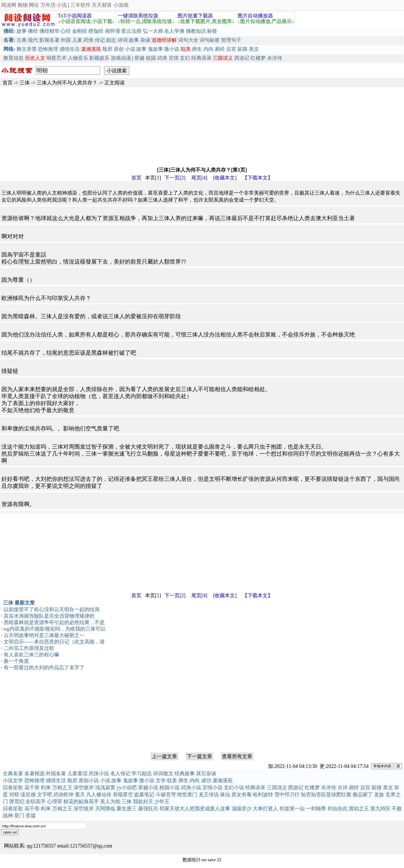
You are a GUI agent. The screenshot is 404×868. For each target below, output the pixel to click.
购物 (23, 5)
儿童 (77, 40)
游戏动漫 (121, 58)
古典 (22, 40)
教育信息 (13, 58)
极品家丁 (363, 795)
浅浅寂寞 (105, 788)
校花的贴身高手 (81, 802)
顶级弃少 (242, 809)
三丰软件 (81, 5)
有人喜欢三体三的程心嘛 (31, 655)
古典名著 (13, 774)
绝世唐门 (187, 795)
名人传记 (120, 774)
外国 (66, 40)
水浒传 (275, 58)
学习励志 (142, 774)
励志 (111, 40)
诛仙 (225, 795)
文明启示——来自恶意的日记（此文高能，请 (54, 642)
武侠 (88, 40)
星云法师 (131, 31)
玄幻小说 (234, 788)
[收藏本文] (225, 178)
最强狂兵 (148, 809)
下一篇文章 (199, 756)
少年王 (162, 802)
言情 (174, 58)
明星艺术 (56, 58)
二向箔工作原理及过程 (29, 648)
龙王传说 (209, 795)
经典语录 (201, 58)
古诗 (343, 788)
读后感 (28, 795)
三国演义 (277, 788)
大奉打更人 (265, 809)
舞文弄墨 (27, 49)
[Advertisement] (168, 126)
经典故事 (185, 774)
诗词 (123, 40)
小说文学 (13, 781)
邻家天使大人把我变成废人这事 (195, 809)
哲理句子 (231, 40)
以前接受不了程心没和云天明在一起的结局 (52, 610)
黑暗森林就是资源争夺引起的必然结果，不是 (54, 622)
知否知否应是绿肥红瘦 (326, 795)
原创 (119, 49)
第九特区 (380, 809)
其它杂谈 (206, 774)
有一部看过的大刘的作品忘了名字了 (44, 668)
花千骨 (32, 788)
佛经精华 (49, 31)
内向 (208, 49)
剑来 (46, 788)
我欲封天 (143, 802)
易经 (220, 49)
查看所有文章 (237, 756)
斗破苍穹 (166, 795)
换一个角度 (16, 661)
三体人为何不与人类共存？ (67, 83)
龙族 (379, 795)
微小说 (172, 49)
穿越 (139, 58)
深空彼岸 (84, 788)
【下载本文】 (258, 178)
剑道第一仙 (292, 809)
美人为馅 (110, 802)
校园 (151, 58)
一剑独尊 (316, 809)
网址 (34, 5)
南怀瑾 (113, 31)
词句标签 (210, 40)
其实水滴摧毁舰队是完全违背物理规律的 (49, 616)
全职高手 (36, 802)
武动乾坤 (63, 795)
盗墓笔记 (144, 795)
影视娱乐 (99, 58)
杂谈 (145, 40)
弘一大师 (153, 31)
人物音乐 (78, 58)
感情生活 (70, 49)
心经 (66, 31)
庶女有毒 (242, 795)
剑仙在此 (338, 809)
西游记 (242, 58)
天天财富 (102, 5)
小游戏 (121, 5)
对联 (14, 795)
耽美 (172, 781)
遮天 (80, 795)
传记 (100, 40)
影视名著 (49, 40)
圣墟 (31, 816)
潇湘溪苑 (222, 781)
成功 (206, 781)
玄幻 (185, 58)
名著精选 (35, 774)
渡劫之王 (359, 809)
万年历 (48, 5)
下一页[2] (175, 178)
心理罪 (55, 802)
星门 (19, 816)
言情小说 (212, 788)
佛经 (33, 31)
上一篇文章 (164, 756)
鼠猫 (242, 49)
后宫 (231, 49)
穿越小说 (148, 788)
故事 (22, 31)
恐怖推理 (48, 49)
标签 (212, 31)
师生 (197, 49)
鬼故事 (155, 49)
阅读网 (9, 5)
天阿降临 (105, 809)
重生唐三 (127, 809)
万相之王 (62, 788)
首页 (8, 83)
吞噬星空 (123, 795)
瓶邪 (107, 49)
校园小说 (169, 788)
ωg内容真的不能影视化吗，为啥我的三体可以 (55, 629)
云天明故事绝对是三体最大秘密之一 (44, 635)
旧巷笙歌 (13, 788)
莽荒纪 (17, 802)
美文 (254, 49)
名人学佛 (174, 31)
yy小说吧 (127, 788)
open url (10, 832)
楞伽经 (96, 31)
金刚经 (80, 31)
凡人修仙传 (99, 795)
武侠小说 (99, 774)
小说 (62, 5)
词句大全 (188, 40)
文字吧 (45, 795)
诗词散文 (163, 774)
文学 (161, 781)
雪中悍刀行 (287, 795)
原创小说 (89, 781)
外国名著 (56, 774)
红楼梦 (258, 58)
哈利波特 (263, 795)
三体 (25, 83)
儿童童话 (77, 774)
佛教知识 (196, 31)
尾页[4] (199, 178)
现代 (33, 40)
